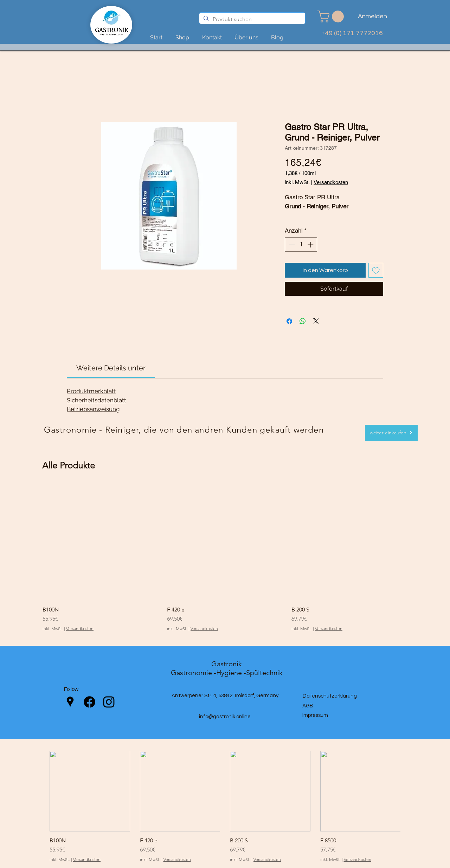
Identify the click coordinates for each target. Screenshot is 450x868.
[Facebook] (89, 702)
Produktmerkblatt (91, 391)
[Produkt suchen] (252, 19)
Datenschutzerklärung (330, 696)
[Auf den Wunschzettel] (376, 270)
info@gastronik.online (225, 717)
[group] (225, 558)
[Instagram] (109, 702)
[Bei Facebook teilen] (289, 321)
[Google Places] (70, 702)
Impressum (315, 715)
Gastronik (227, 664)
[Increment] (311, 245)
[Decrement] (291, 245)
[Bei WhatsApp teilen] (303, 321)
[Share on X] (316, 321)
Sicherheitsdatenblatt (97, 400)
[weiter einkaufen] (391, 433)
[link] (332, 17)
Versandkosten (331, 182)
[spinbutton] (301, 245)
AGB (308, 706)
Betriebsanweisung (93, 409)
